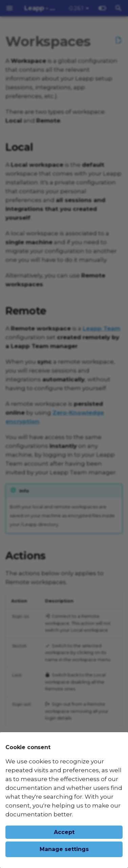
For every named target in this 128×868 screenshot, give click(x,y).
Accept (64, 832)
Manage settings (64, 849)
